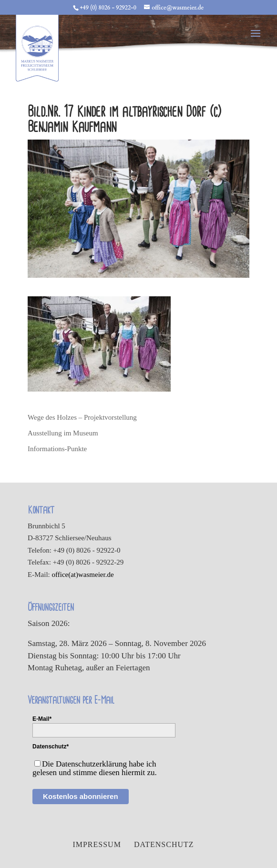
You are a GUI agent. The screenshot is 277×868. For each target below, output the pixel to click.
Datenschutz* (51, 747)
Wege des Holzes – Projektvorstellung (82, 417)
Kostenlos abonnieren (81, 796)
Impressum (97, 844)
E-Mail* (42, 719)
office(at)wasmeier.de (83, 575)
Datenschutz (164, 844)
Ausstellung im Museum (63, 433)
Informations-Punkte (57, 449)
